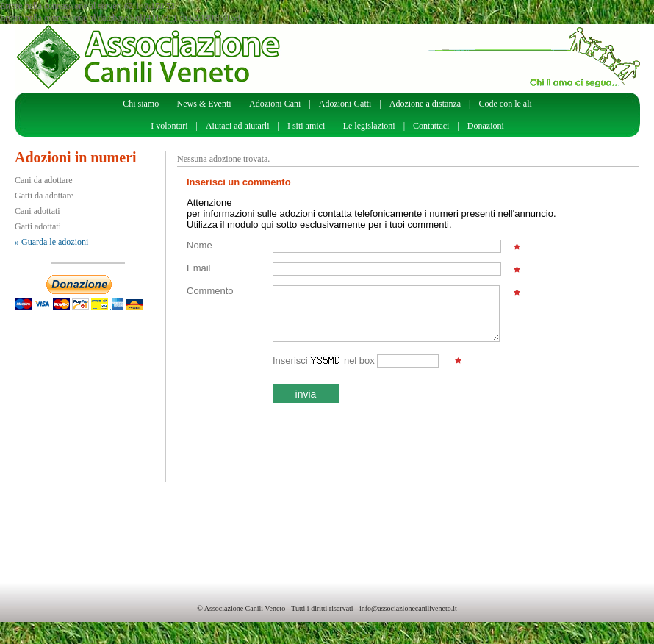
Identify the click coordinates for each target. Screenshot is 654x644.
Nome (200, 245)
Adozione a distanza (425, 104)
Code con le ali (506, 104)
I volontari (169, 126)
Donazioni (486, 126)
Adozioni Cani (275, 104)
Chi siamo (141, 104)
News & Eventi (204, 104)
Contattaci (431, 126)
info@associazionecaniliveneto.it (408, 608)
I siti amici (306, 126)
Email (199, 268)
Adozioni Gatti (345, 104)
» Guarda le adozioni (51, 242)
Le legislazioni (369, 126)
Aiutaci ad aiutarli (238, 126)
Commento (210, 291)
